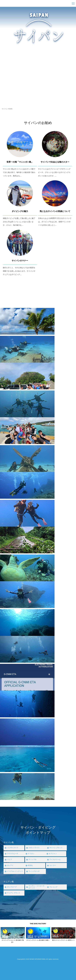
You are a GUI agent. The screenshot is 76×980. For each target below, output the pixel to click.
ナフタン (31, 854)
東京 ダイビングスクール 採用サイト (63, 940)
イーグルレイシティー (16, 871)
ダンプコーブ (12, 887)
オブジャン (53, 854)
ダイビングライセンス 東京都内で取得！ (13, 941)
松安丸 (31, 866)
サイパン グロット (56, 848)
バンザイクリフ (13, 848)
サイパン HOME (7, 109)
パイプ (10, 860)
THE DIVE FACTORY (38, 924)
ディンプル (33, 860)
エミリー (53, 866)
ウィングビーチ (34, 871)
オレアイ (10, 866)
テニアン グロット (14, 893)
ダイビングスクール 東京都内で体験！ (38, 940)
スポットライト (34, 848)
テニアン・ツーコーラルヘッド (37, 887)
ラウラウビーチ (13, 854)
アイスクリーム (55, 860)
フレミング (54, 887)
